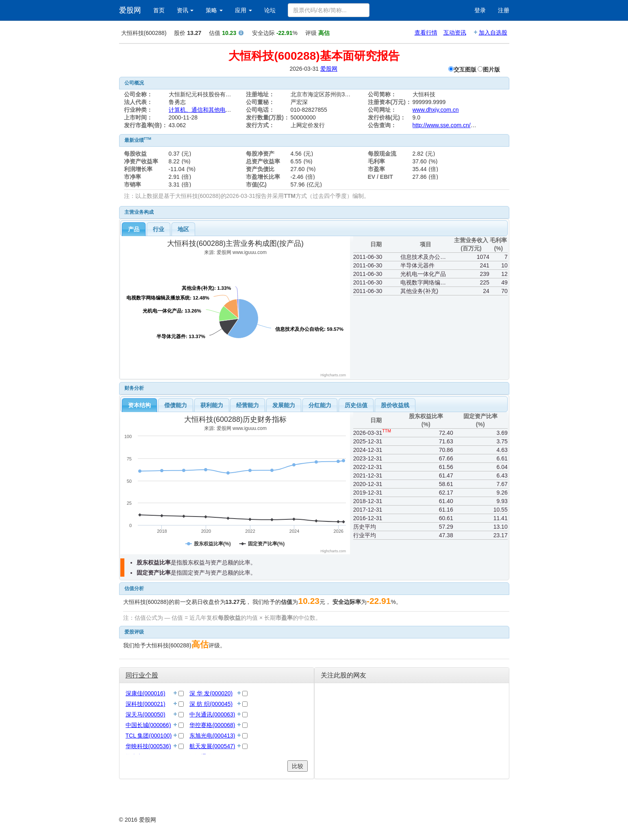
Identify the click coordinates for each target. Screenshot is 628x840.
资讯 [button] (185, 10)
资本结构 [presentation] (139, 405)
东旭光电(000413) (212, 736)
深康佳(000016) (146, 693)
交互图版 (465, 69)
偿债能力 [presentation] (176, 405)
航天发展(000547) (212, 746)
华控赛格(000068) (212, 725)
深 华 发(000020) (211, 693)
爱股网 (130, 10)
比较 (298, 766)
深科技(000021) (146, 704)
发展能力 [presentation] (284, 405)
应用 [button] (243, 10)
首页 (159, 10)
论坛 (270, 10)
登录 (480, 10)
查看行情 (426, 33)
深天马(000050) (146, 714)
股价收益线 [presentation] (395, 405)
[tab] (134, 229)
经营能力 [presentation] (248, 405)
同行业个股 (142, 675)
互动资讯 (455, 33)
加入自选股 (493, 33)
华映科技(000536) (148, 746)
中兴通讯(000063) (212, 714)
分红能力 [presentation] (320, 405)
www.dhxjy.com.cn (436, 110)
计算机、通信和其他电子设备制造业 (214, 110)
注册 (504, 10)
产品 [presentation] (134, 229)
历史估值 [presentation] (356, 405)
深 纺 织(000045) (211, 704)
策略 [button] (214, 10)
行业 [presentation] (159, 229)
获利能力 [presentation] (212, 405)
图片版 (491, 69)
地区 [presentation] (183, 229)
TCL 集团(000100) (149, 736)
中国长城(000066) (148, 725)
